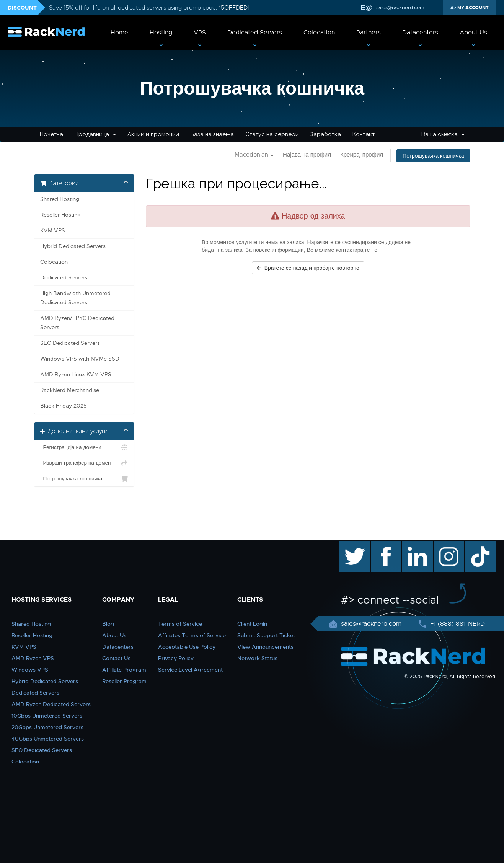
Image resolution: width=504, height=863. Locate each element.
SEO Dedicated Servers (70, 343)
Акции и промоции (153, 134)
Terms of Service (180, 624)
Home (119, 33)
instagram (448, 545)
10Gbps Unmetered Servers (47, 716)
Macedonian (254, 155)
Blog (108, 624)
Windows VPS (30, 670)
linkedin (413, 545)
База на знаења (212, 134)
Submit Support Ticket (266, 635)
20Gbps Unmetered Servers (47, 727)
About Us (473, 33)
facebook (385, 545)
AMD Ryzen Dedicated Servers (51, 704)
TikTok (475, 545)
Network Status (257, 658)
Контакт (364, 134)
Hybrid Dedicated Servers (73, 246)
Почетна (51, 134)
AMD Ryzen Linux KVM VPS (76, 374)
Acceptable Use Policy (187, 647)
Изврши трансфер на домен (84, 463)
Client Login (252, 624)
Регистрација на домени (84, 447)
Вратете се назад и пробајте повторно (308, 268)
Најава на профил (307, 155)
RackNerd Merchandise (70, 390)
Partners (369, 33)
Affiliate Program (124, 670)
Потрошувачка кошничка (433, 156)
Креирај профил (362, 155)
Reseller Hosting (60, 215)
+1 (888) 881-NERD (457, 624)
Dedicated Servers (255, 33)
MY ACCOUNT (472, 8)
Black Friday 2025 (63, 406)
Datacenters (420, 33)
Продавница (95, 134)
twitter (349, 545)
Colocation (319, 33)
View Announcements (265, 647)
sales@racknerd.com (400, 7)
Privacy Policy (176, 658)
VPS (200, 33)
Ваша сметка (443, 134)
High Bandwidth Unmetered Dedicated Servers (75, 298)
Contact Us (116, 658)
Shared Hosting (60, 199)
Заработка (326, 134)
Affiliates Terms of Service (192, 635)
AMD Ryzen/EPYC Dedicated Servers (77, 323)
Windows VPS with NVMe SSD (80, 359)
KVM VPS (53, 231)
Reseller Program (124, 681)
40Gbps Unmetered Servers (48, 739)
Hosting (161, 33)
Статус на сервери (272, 134)
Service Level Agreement (190, 670)
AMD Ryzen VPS (33, 658)
